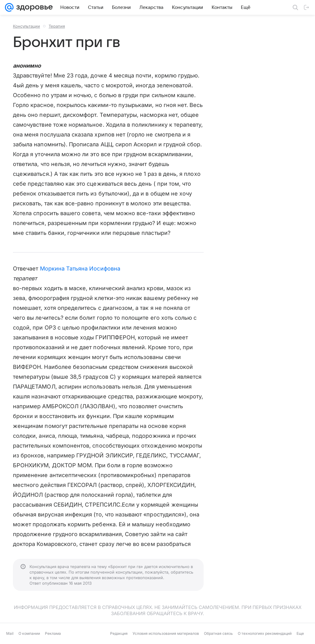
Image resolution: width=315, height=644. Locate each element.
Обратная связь (218, 633)
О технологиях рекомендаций (265, 633)
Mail (10, 633)
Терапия (57, 26)
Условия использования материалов (166, 633)
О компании (29, 633)
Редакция (119, 633)
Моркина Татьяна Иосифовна (80, 269)
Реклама (53, 633)
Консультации (26, 26)
